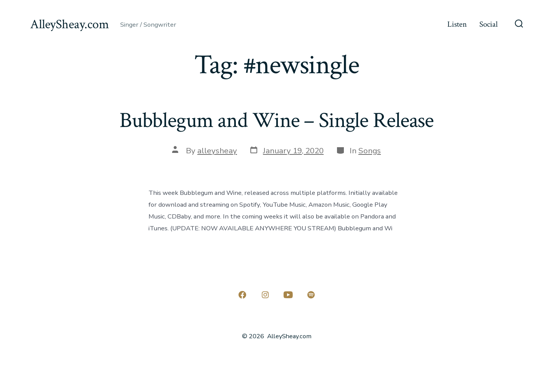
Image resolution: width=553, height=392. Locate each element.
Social (489, 24)
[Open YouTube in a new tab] (288, 295)
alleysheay (217, 151)
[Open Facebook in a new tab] (242, 295)
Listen (457, 24)
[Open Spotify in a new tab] (311, 295)
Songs (370, 151)
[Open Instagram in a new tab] (265, 295)
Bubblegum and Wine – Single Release (276, 120)
